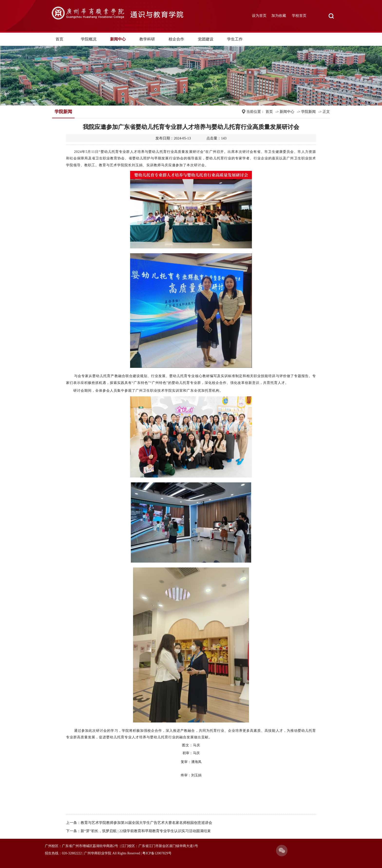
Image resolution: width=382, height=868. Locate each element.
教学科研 (147, 39)
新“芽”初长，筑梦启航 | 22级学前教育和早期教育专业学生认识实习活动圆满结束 (146, 831)
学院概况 (89, 39)
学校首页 (299, 16)
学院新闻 (308, 112)
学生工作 (235, 39)
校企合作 (176, 39)
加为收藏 (279, 16)
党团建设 (206, 39)
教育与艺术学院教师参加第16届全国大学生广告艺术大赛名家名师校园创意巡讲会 (146, 823)
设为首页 (259, 16)
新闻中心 (118, 39)
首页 (59, 39)
